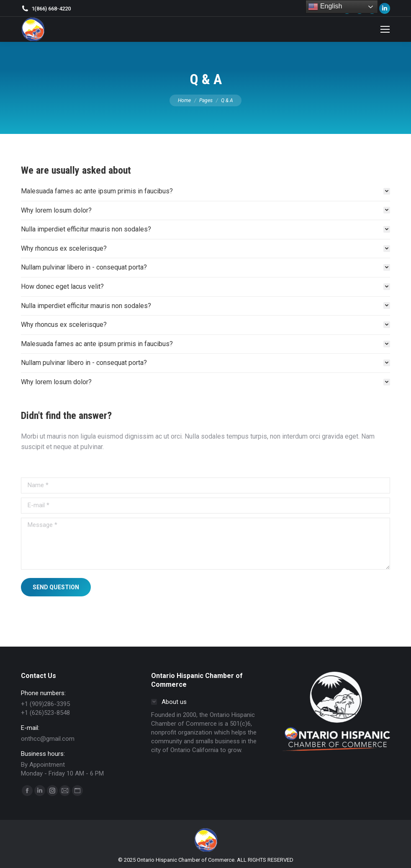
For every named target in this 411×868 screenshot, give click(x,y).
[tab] (205, 191)
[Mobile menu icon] (385, 29)
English (325, 7)
